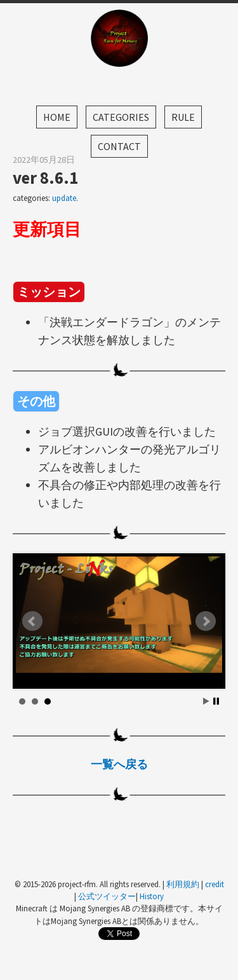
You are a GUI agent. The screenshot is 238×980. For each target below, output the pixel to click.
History (152, 896)
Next (206, 621)
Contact (119, 146)
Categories (121, 117)
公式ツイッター (107, 896)
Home (57, 117)
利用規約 (183, 884)
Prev (32, 621)
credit (215, 884)
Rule (183, 117)
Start (206, 701)
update (64, 198)
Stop (216, 701)
